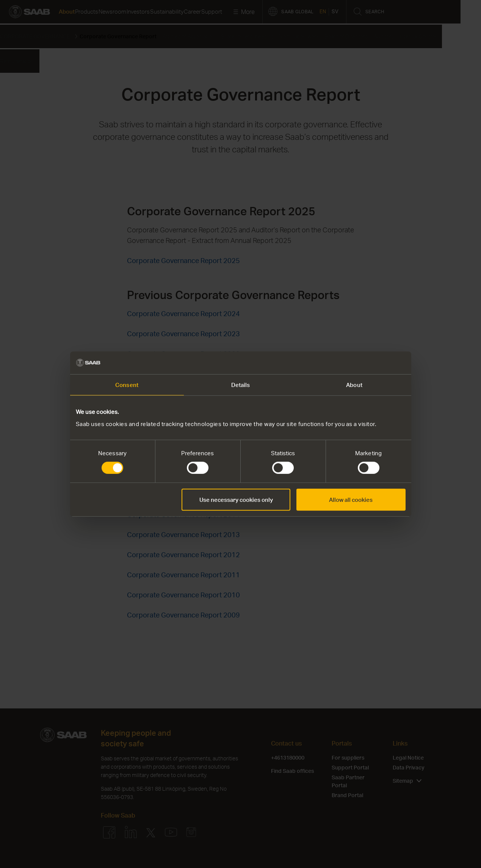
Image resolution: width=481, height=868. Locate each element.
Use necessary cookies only (236, 500)
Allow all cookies (351, 500)
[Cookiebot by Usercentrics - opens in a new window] (372, 363)
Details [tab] (241, 385)
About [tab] (354, 385)
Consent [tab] (127, 385)
